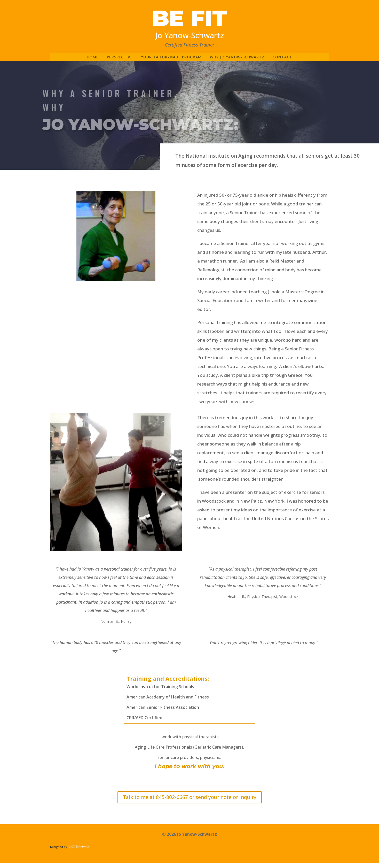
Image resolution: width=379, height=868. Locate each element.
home (93, 57)
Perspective (120, 57)
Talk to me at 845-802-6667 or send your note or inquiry (190, 797)
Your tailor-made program (171, 57)
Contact (282, 57)
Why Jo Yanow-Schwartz (237, 57)
